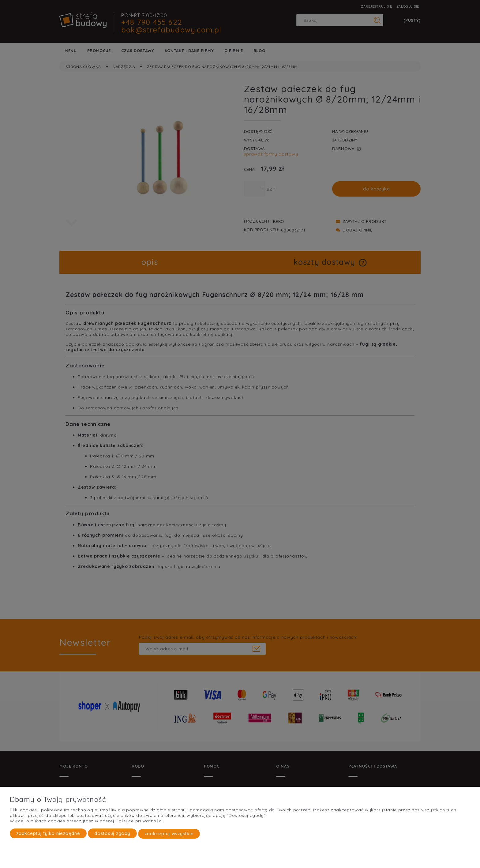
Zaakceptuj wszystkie (169, 834)
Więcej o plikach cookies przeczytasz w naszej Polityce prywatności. (87, 821)
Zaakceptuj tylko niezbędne (48, 834)
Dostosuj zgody (112, 834)
